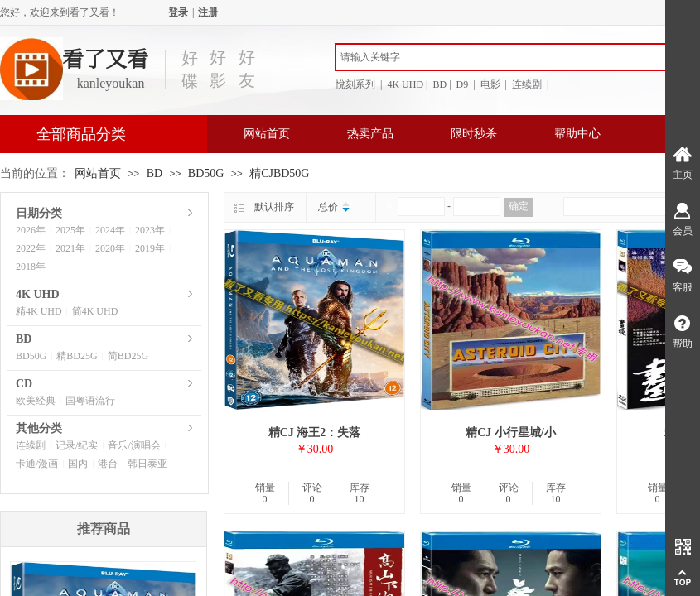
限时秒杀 (474, 134)
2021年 (70, 248)
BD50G (206, 173)
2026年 (31, 230)
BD (154, 173)
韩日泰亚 (147, 464)
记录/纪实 (77, 445)
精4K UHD (39, 311)
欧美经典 (36, 401)
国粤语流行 (90, 401)
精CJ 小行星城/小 (511, 433)
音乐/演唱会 (134, 445)
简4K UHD (95, 311)
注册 (208, 12)
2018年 (31, 267)
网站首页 (267, 134)
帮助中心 (577, 134)
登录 (178, 12)
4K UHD (38, 294)
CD (24, 384)
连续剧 (31, 445)
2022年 (31, 248)
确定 (519, 206)
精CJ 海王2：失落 (315, 433)
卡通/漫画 (37, 464)
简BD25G (128, 356)
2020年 (110, 248)
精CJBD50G (279, 173)
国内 (78, 464)
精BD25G (77, 356)
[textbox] (501, 57)
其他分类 (39, 428)
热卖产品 (370, 134)
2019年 (150, 248)
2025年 (70, 230)
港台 (108, 464)
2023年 (150, 230)
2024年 (110, 230)
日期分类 (39, 213)
